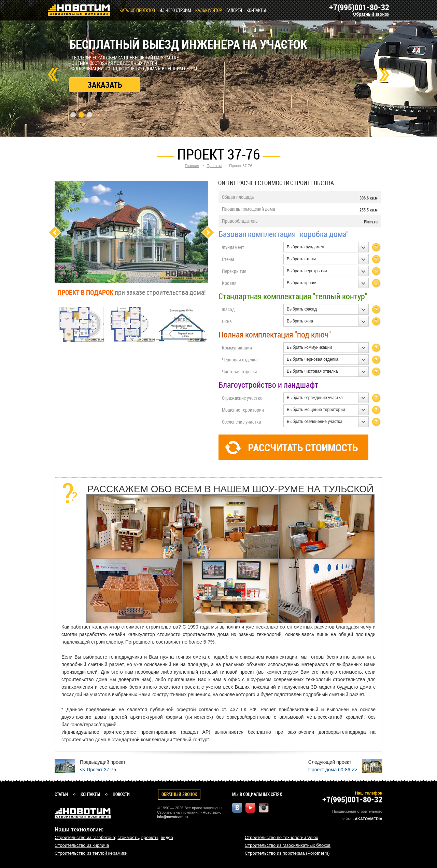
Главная (192, 166)
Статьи (61, 794)
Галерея (234, 10)
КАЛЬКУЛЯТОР (209, 10)
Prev (53, 75)
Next (384, 75)
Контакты (256, 10)
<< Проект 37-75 (98, 770)
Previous (55, 232)
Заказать (105, 85)
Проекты (214, 166)
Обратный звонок (371, 14)
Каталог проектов (137, 10)
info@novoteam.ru (172, 817)
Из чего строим (175, 10)
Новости (121, 794)
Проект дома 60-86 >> (333, 770)
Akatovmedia (369, 819)
